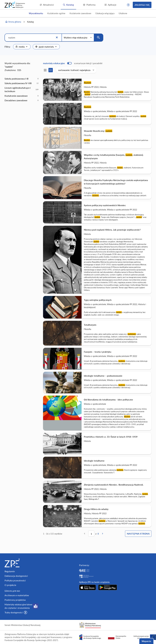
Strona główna (13, 22)
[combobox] (22, 47)
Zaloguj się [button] (142, 5)
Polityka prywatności (15, 580)
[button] (128, 5)
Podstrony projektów (15, 600)
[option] (22, 79)
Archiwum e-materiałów (17, 595)
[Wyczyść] (57, 38)
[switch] (73, 63)
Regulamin (10, 571)
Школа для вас (12, 591)
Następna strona (138, 534)
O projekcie (10, 585)
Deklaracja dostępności (16, 576)
